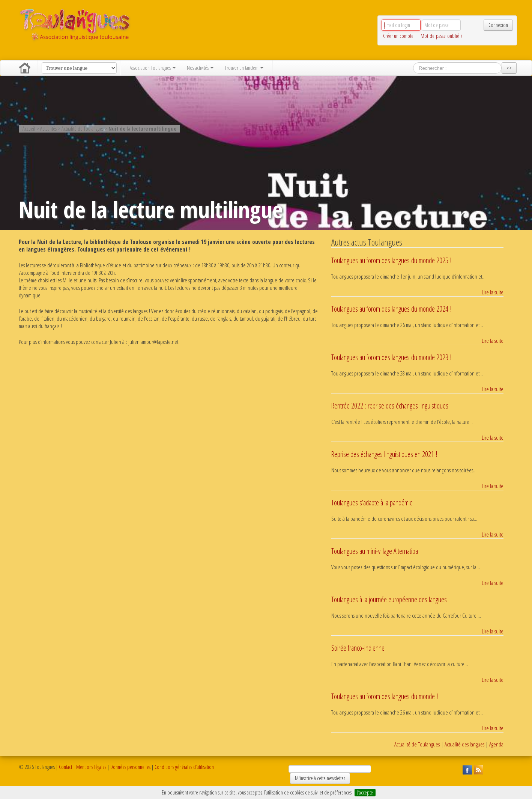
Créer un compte (398, 36)
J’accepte (365, 792)
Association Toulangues (153, 68)
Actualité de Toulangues (417, 744)
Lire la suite (493, 292)
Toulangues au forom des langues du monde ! (385, 696)
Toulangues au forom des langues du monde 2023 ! (391, 357)
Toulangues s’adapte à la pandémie (372, 503)
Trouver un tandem (244, 68)
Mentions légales (91, 767)
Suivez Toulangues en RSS (478, 769)
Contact (65, 767)
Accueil (25, 68)
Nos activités (200, 68)
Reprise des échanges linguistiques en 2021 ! (384, 454)
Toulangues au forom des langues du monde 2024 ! (391, 309)
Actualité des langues (464, 744)
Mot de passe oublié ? (441, 36)
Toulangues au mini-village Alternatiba (375, 551)
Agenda (496, 744)
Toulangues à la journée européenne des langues (389, 599)
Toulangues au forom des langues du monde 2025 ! (391, 260)
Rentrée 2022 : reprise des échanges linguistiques (390, 406)
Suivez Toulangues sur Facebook (466, 769)
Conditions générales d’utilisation (184, 767)
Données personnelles (130, 767)
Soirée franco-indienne (358, 648)
